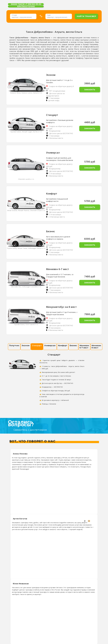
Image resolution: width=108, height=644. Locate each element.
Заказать (90, 90)
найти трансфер (86, 16)
